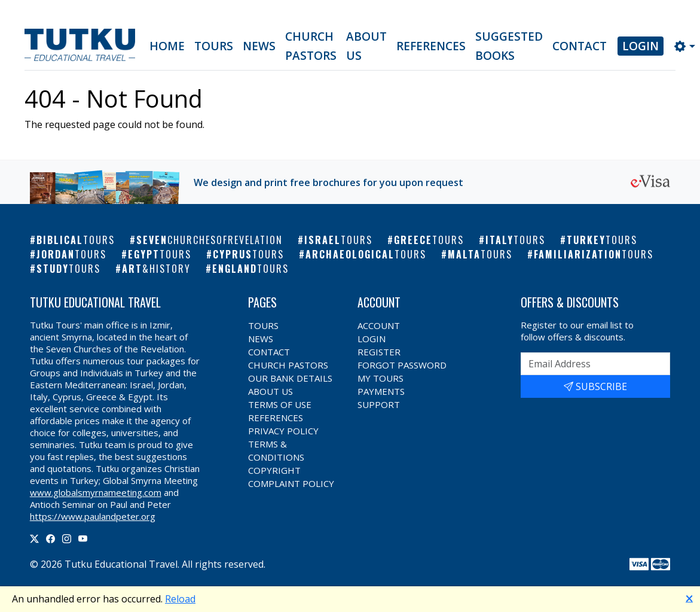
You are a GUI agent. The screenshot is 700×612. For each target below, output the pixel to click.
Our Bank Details (290, 378)
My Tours (380, 378)
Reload (180, 599)
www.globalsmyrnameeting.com (96, 492)
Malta (480, 254)
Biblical (76, 240)
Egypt (160, 254)
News (259, 46)
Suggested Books (509, 46)
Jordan (71, 254)
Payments (381, 391)
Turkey (602, 240)
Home (167, 46)
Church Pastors (311, 46)
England (250, 269)
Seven (210, 240)
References (431, 46)
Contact (580, 46)
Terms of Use (280, 404)
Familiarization (594, 254)
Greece (429, 240)
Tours (214, 46)
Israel (338, 240)
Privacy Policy (283, 431)
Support (379, 404)
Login (641, 46)
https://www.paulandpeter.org (93, 516)
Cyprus (248, 254)
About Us (366, 46)
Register (379, 352)
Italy (515, 240)
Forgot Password (402, 365)
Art (156, 269)
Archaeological (366, 254)
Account (379, 325)
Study (68, 269)
